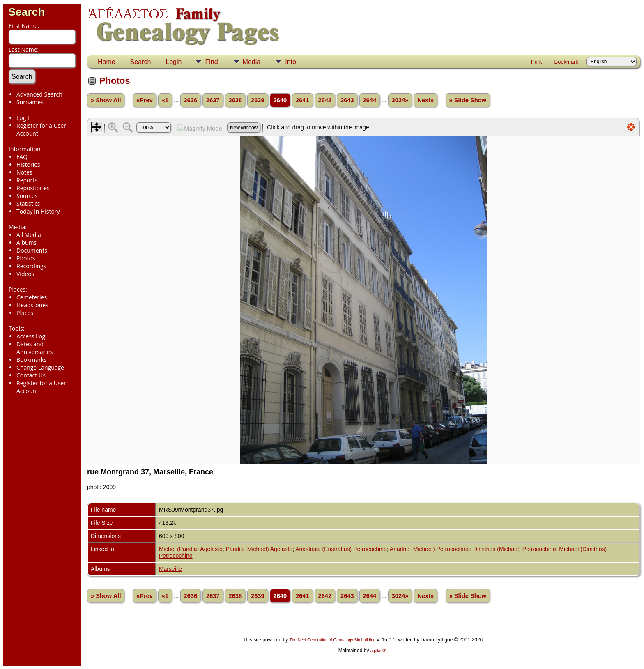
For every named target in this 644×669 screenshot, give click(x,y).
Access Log (31, 336)
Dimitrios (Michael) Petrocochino (515, 549)
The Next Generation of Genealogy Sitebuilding (333, 640)
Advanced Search (39, 94)
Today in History (38, 211)
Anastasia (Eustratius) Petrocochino (341, 549)
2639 (258, 100)
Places (25, 313)
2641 (302, 100)
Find (211, 62)
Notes (24, 172)
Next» (425, 100)
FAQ (22, 157)
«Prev (145, 100)
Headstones (32, 305)
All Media (29, 235)
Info (291, 62)
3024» (400, 100)
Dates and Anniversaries (34, 348)
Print (537, 62)
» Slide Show (468, 100)
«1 (165, 100)
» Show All (106, 100)
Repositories (33, 188)
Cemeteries (32, 297)
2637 (213, 100)
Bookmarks (32, 360)
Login (174, 62)
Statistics (28, 203)
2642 (325, 100)
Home (107, 62)
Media (252, 62)
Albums (26, 243)
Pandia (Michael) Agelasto (259, 549)
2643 (347, 100)
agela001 (379, 651)
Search (26, 12)
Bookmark (566, 62)
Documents (32, 250)
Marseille (170, 569)
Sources (27, 196)
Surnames (30, 102)
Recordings (31, 266)
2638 (236, 100)
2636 (191, 100)
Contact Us (31, 375)
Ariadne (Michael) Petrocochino (430, 549)
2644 (370, 100)
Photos (26, 258)
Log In (24, 118)
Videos (25, 274)
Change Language (40, 367)
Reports (27, 180)
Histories (28, 164)
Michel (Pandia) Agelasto (191, 549)
